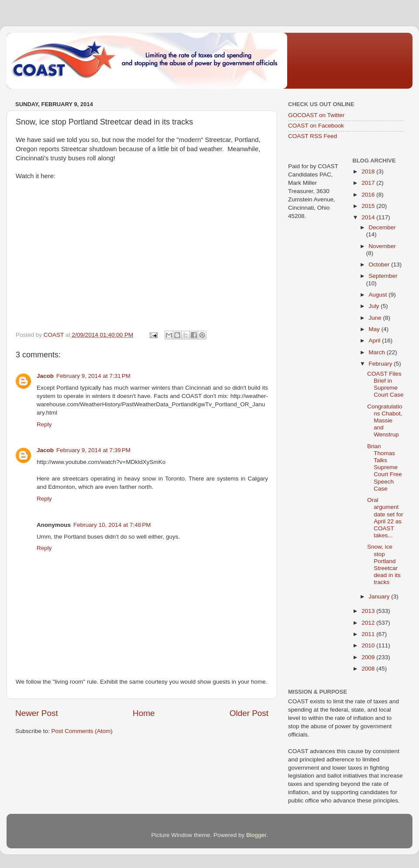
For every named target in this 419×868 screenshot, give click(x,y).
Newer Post (37, 713)
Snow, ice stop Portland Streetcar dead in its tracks (384, 564)
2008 (369, 669)
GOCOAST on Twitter (316, 115)
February (381, 364)
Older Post (249, 713)
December (382, 227)
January (380, 597)
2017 (369, 183)
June (376, 318)
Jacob (45, 376)
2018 (369, 171)
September (383, 276)
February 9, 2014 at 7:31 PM (93, 376)
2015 (369, 206)
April (376, 341)
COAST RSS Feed (313, 136)
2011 (369, 634)
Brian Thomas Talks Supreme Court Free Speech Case (385, 467)
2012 (369, 623)
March (378, 352)
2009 (369, 657)
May (375, 329)
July (375, 306)
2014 (369, 217)
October (380, 265)
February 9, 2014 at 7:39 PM (93, 450)
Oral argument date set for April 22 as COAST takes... (385, 518)
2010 (369, 645)
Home (144, 713)
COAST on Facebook (316, 126)
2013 (369, 611)
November (382, 246)
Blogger (256, 835)
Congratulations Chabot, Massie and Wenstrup (385, 421)
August (379, 295)
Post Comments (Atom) (82, 731)
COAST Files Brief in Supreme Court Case (385, 384)
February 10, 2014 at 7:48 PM (112, 525)
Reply (44, 424)
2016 (369, 195)
